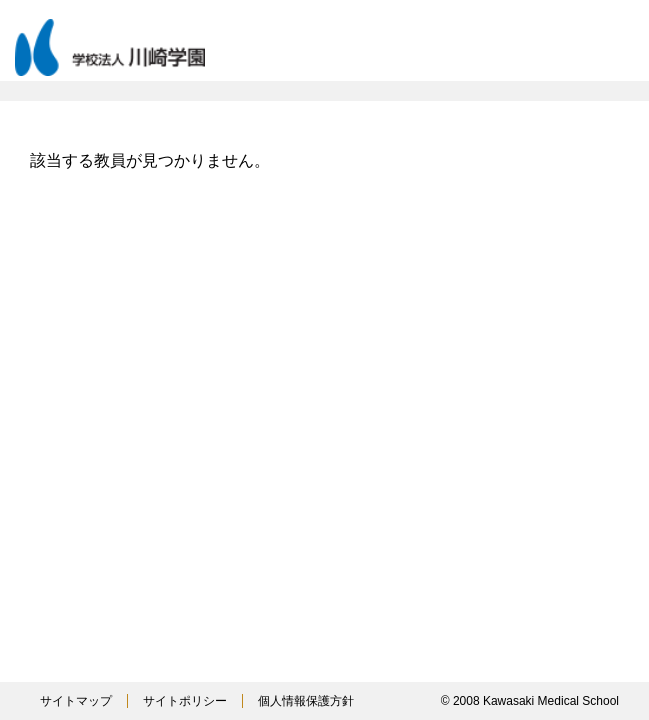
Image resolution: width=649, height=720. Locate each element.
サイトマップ (76, 701)
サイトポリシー (185, 701)
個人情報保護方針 (306, 701)
